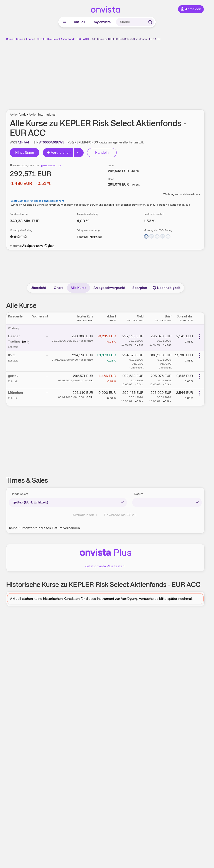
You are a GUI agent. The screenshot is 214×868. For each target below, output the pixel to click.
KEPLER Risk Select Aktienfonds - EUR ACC (63, 39)
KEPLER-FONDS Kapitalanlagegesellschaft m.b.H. (109, 142)
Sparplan (140, 288)
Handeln (102, 153)
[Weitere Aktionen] (200, 337)
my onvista (102, 22)
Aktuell (79, 22)
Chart (58, 288)
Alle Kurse (78, 288)
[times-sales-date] (167, 502)
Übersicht (38, 288)
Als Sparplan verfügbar (38, 246)
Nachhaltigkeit (167, 288)
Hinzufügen (25, 153)
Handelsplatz (19, 494)
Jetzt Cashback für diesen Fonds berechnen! (37, 201)
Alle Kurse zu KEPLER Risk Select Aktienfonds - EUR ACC (126, 39)
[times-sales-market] (68, 502)
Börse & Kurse (15, 39)
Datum (139, 494)
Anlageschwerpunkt (109, 288)
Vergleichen (59, 153)
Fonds (30, 39)
